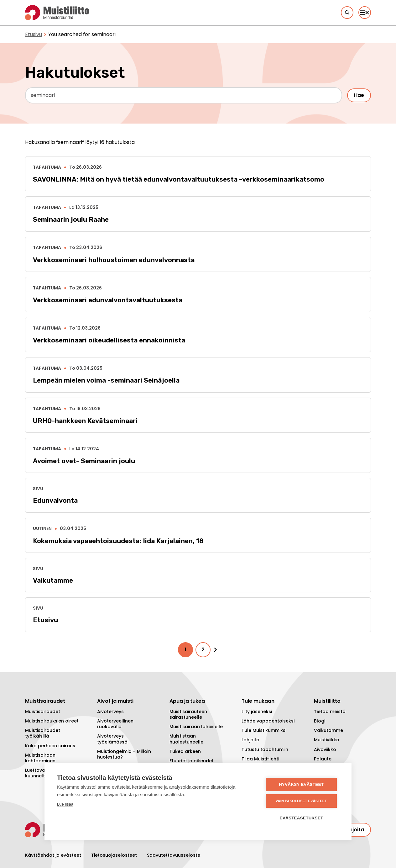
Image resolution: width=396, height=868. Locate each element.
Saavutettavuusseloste (174, 855)
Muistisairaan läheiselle (196, 727)
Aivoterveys (110, 712)
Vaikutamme (53, 580)
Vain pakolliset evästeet (301, 801)
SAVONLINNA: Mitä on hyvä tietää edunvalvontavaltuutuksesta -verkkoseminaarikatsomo (179, 179)
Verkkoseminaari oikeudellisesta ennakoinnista (109, 340)
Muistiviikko (327, 740)
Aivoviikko (325, 749)
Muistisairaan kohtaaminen (40, 758)
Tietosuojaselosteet (114, 855)
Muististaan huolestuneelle (186, 739)
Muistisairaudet (43, 712)
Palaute (323, 759)
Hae (359, 95)
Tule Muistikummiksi (264, 730)
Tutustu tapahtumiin (265, 749)
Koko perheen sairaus (50, 746)
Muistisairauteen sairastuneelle (188, 714)
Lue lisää (65, 804)
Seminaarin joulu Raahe (71, 219)
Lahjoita (250, 740)
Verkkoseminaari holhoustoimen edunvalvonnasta (114, 260)
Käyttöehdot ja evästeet (53, 855)
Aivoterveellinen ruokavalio (115, 724)
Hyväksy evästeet (301, 784)
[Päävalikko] (365, 13)
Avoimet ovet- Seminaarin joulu (84, 461)
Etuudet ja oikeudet (192, 761)
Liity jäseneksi (257, 712)
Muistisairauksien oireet (52, 721)
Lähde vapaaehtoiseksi (268, 721)
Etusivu (34, 34)
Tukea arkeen (185, 751)
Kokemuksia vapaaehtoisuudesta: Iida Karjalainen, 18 (118, 541)
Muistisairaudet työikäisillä (43, 733)
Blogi (320, 721)
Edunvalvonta (55, 500)
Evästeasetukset (302, 818)
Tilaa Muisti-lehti (260, 759)
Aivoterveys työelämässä (112, 739)
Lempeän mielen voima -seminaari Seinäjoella (106, 380)
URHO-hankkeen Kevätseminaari (85, 421)
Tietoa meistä (330, 712)
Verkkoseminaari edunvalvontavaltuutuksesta (108, 300)
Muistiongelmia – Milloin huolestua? (124, 754)
